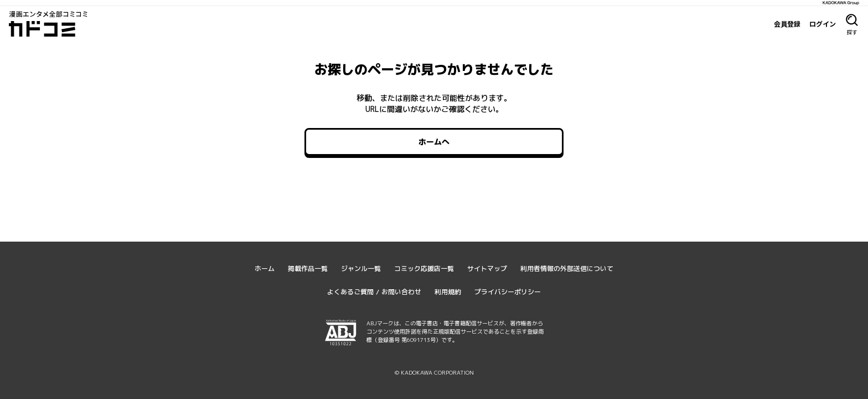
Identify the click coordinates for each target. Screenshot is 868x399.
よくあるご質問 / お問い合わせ (374, 292)
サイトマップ (487, 268)
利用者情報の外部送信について (567, 268)
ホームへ (434, 142)
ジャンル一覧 (361, 268)
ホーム (265, 268)
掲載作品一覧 (308, 268)
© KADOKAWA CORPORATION (434, 372)
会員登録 (787, 24)
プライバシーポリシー (508, 292)
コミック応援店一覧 (424, 268)
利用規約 (448, 292)
